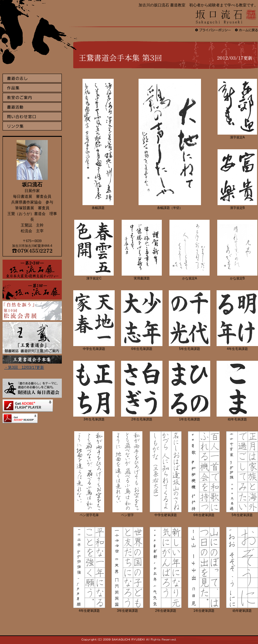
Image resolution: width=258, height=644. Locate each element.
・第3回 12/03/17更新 (24, 367)
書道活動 (32, 107)
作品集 (32, 88)
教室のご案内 (32, 97)
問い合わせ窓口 (32, 116)
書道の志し (32, 78)
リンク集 (32, 126)
